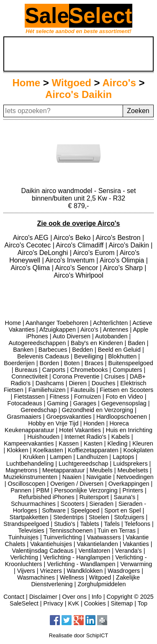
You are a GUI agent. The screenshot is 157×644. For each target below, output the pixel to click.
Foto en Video (124, 397)
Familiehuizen (47, 390)
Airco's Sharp (124, 268)
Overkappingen (129, 484)
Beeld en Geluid (119, 350)
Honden (94, 423)
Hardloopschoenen (122, 417)
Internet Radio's (85, 437)
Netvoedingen (135, 477)
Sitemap (122, 603)
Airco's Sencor (77, 268)
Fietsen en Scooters (126, 390)
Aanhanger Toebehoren (57, 323)
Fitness (59, 397)
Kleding (117, 443)
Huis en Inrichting (129, 430)
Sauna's (125, 497)
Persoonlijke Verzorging (86, 490)
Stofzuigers (129, 517)
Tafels (112, 524)
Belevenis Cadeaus (43, 356)
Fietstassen (29, 397)
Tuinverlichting (62, 537)
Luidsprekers (130, 464)
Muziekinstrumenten (30, 477)
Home (26, 83)
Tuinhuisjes (23, 537)
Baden (136, 343)
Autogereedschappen (37, 343)
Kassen (69, 443)
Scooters (73, 504)
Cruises (115, 376)
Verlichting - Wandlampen (81, 564)
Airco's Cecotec (29, 245)
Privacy (53, 603)
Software (54, 510)
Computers (127, 370)
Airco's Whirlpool (78, 275)
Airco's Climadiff (80, 245)
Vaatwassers (104, 537)
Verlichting (24, 557)
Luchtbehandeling (30, 464)
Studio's (65, 524)
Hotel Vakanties (80, 430)
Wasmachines (36, 577)
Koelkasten (48, 450)
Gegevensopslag (124, 403)
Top (143, 603)
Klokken (17, 450)
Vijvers (26, 571)
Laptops (123, 457)
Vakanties (136, 544)
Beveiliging (89, 356)
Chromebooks (89, 370)
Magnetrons (21, 470)
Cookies (95, 603)
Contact (14, 597)
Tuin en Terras (117, 531)
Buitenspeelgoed (131, 363)
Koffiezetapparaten (93, 450)
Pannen (21, 490)
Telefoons (137, 524)
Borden (49, 363)
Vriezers (51, 571)
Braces (94, 363)
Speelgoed (85, 510)
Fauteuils (82, 390)
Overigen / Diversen (77, 484)
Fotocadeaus (25, 403)
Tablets (90, 524)
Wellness (72, 577)
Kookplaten (138, 450)
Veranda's (129, 551)
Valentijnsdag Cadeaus (43, 551)
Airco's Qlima (31, 268)
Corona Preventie (76, 376)
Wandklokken (85, 571)
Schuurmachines (33, 504)
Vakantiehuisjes (51, 544)
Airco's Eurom (95, 253)
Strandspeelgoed (26, 524)
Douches (104, 383)
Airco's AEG (32, 238)
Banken (23, 350)
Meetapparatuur (64, 470)
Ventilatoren (94, 551)
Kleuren (143, 443)
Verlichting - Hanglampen (77, 557)
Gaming (58, 403)
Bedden (82, 350)
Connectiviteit (29, 376)
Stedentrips (68, 517)
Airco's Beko (73, 238)
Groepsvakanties (69, 417)
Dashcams (50, 383)
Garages (85, 403)
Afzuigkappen (58, 330)
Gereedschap (39, 410)
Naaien (72, 477)
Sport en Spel (122, 510)
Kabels (121, 437)
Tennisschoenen (71, 531)
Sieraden (101, 504)
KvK (74, 603)
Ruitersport (94, 497)
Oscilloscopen (27, 484)
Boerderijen (19, 363)
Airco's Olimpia (123, 260)
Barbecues (53, 350)
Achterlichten (110, 323)
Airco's (119, 83)
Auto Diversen (72, 336)
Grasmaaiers (24, 417)
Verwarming (136, 564)
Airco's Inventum (71, 260)
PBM (43, 490)
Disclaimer (43, 597)
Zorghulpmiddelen (102, 584)
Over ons (75, 597)
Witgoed (72, 83)
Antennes (116, 330)
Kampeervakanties (29, 443)
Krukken (34, 457)
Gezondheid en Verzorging (97, 410)
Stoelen (99, 517)
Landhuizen (92, 457)
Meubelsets (133, 470)
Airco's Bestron (119, 238)
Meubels (101, 470)
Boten (72, 363)
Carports (54, 370)
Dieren (77, 383)
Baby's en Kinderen (97, 343)
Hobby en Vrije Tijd (53, 423)
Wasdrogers (124, 571)
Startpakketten (29, 517)
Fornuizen (88, 397)
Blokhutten (122, 356)
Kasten (93, 443)
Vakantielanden (98, 544)
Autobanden (111, 336)
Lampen (61, 457)
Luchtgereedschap (83, 464)
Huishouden (43, 437)
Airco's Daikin (78, 94)
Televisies (31, 531)
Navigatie (99, 477)
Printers (133, 490)
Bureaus (26, 370)
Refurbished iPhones (46, 497)
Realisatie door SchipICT (79, 635)
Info (97, 597)
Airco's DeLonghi (44, 253)
